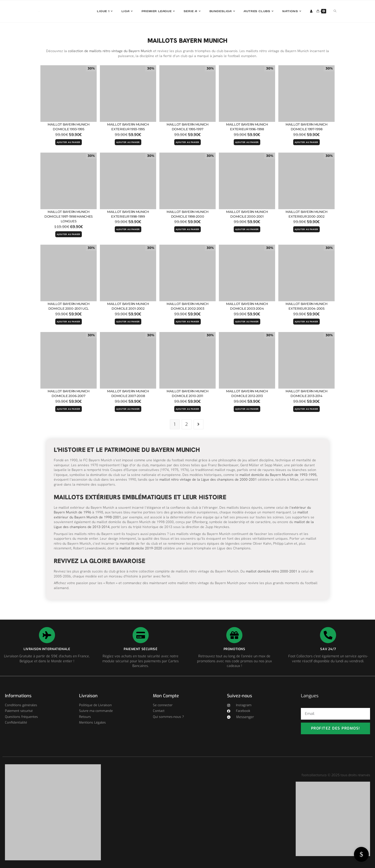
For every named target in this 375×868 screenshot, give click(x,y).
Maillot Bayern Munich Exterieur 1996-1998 (247, 127)
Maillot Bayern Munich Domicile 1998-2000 (188, 214)
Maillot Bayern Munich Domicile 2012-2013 (247, 394)
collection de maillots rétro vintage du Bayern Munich (110, 51)
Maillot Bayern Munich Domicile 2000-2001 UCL (69, 306)
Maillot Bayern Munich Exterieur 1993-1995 (128, 127)
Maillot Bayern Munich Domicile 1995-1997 (188, 127)
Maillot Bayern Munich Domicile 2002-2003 (188, 306)
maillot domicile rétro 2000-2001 (272, 571)
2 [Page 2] (187, 425)
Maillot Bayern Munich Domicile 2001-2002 (128, 306)
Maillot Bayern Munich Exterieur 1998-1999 (128, 214)
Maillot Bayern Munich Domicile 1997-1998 (307, 127)
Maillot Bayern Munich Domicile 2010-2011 (188, 394)
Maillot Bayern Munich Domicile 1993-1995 (69, 127)
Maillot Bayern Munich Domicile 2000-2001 (247, 214)
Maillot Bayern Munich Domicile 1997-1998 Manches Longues (68, 217)
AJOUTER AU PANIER (69, 142)
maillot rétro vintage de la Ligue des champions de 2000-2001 (208, 480)
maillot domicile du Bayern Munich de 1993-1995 (278, 475)
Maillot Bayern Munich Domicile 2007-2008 (128, 394)
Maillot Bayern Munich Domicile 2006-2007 (69, 394)
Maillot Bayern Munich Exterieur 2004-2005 (307, 306)
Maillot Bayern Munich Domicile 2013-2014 (307, 394)
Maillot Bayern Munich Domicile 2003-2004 (247, 306)
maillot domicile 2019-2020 (141, 548)
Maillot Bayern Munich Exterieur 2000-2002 (307, 214)
